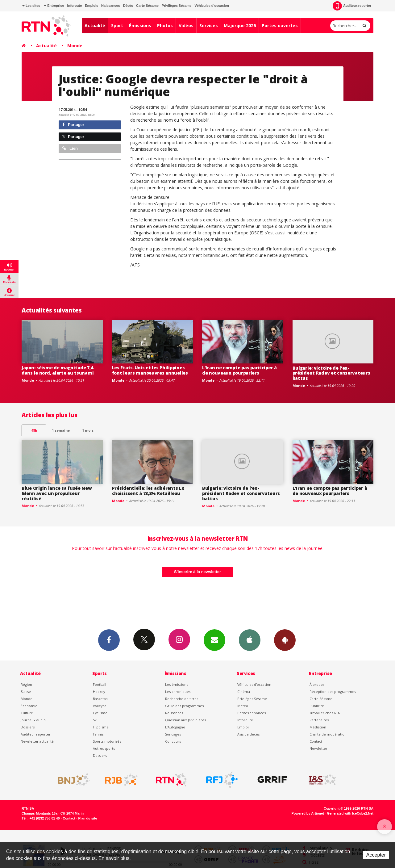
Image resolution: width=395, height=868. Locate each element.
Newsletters (214, 640)
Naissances (111, 6)
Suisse (26, 692)
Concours (173, 741)
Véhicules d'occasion (212, 6)
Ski (95, 720)
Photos (165, 25)
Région (26, 684)
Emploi (243, 727)
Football (100, 684)
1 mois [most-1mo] (88, 430)
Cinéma (244, 692)
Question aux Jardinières (185, 720)
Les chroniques (178, 692)
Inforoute (75, 6)
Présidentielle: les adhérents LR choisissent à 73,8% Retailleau (148, 491)
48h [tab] (34, 430)
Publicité (317, 706)
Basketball (101, 699)
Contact (316, 741)
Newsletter (318, 748)
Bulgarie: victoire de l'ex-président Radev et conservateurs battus (331, 373)
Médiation (318, 727)
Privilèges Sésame (177, 6)
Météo (243, 706)
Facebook (109, 640)
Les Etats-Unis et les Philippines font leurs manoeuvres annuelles (150, 370)
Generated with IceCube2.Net (350, 813)
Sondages (173, 734)
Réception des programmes (333, 692)
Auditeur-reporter (352, 6)
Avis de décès (248, 734)
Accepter (376, 855)
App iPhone (250, 640)
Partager (73, 125)
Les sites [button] (31, 6)
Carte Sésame (147, 6)
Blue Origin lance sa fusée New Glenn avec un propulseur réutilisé (57, 493)
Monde (75, 46)
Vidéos (186, 25)
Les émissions (177, 684)
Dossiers (28, 727)
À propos (317, 684)
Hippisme (101, 727)
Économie (29, 706)
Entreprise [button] (54, 6)
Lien (70, 148)
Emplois (91, 6)
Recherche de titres (182, 699)
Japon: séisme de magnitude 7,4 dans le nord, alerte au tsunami (58, 370)
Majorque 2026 (240, 25)
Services (209, 25)
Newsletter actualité (37, 741)
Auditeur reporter (36, 734)
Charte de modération (328, 734)
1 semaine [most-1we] (61, 430)
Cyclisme (100, 713)
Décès (128, 6)
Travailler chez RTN (325, 713)
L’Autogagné (175, 727)
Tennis (98, 734)
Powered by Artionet (308, 813)
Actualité (95, 25)
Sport (117, 25)
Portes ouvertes (280, 25)
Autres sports (104, 748)
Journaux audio (33, 720)
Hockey (99, 692)
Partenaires (319, 720)
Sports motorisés (107, 741)
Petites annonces (252, 713)
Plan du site (87, 818)
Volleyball (101, 706)
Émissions (140, 25)
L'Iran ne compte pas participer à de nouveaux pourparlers (239, 370)
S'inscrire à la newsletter (197, 572)
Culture (27, 713)
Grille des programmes (184, 706)
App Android (285, 640)
